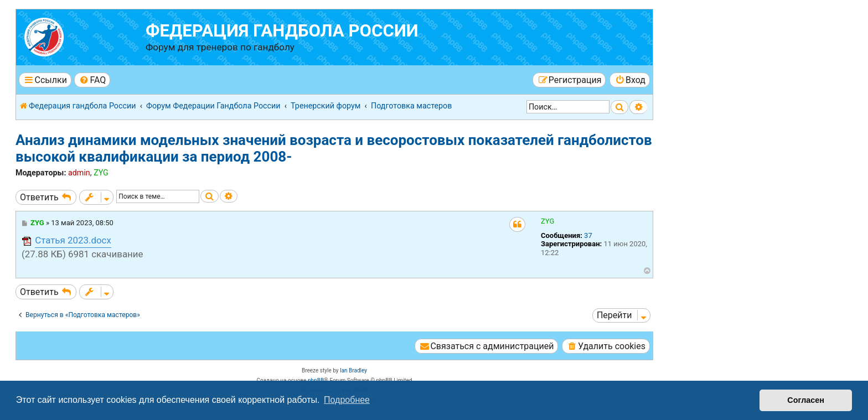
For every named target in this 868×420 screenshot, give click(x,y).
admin (79, 173)
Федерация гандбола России (282, 31)
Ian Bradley (353, 370)
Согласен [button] (806, 400)
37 (588, 235)
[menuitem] (92, 80)
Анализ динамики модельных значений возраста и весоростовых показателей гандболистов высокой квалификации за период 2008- (334, 148)
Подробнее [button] (347, 400)
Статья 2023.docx (73, 240)
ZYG (101, 173)
